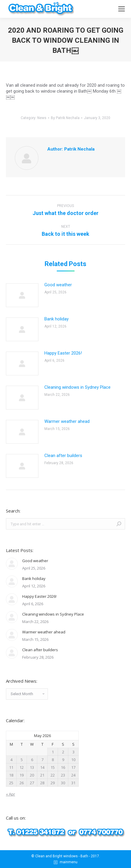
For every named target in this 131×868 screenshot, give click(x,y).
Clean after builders (63, 456)
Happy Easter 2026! (63, 353)
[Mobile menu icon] (122, 9)
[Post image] (22, 295)
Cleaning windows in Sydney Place (77, 387)
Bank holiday (56, 319)
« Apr (10, 794)
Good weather (58, 285)
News (42, 118)
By (65, 118)
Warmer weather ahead (67, 421)
